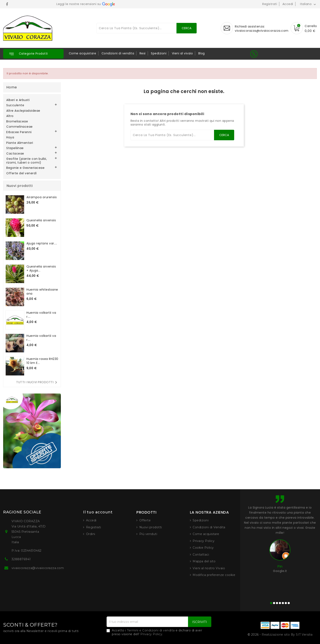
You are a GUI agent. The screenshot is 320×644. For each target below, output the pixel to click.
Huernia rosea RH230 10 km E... (42, 361)
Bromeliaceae (17, 122)
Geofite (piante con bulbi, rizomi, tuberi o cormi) (27, 161)
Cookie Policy (203, 548)
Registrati (270, 4)
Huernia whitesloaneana (42, 292)
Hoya (10, 138)
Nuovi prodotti (151, 527)
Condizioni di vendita (118, 53)
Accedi (288, 4)
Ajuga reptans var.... (42, 243)
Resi (143, 53)
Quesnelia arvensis (41, 220)
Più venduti (148, 534)
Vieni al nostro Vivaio (209, 568)
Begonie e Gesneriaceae (25, 168)
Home (12, 87)
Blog (202, 53)
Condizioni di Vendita (209, 527)
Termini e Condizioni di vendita (151, 630)
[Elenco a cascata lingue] (308, 4)
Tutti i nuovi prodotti (37, 382)
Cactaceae (15, 154)
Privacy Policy (204, 541)
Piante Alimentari (20, 143)
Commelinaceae (20, 127)
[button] (33, 54)
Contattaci (201, 555)
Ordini (91, 534)
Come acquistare (83, 53)
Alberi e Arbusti (18, 100)
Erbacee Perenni (19, 132)
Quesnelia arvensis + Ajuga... (41, 268)
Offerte (145, 520)
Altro (10, 116)
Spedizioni (159, 53)
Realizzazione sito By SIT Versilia (287, 635)
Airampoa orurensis (42, 197)
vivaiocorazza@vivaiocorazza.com (262, 31)
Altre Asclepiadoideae (23, 111)
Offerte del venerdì (22, 173)
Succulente (15, 105)
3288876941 (21, 559)
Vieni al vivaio (182, 53)
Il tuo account (98, 512)
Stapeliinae (15, 148)
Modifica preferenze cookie (214, 575)
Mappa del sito (204, 561)
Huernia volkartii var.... (41, 315)
